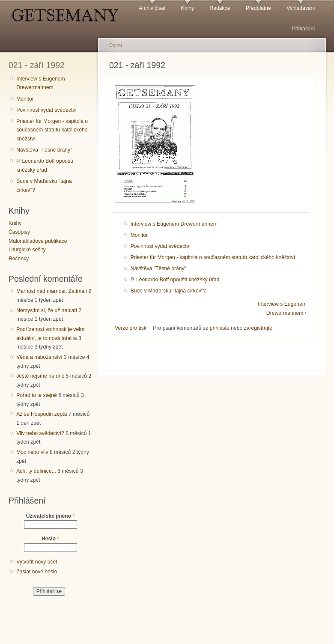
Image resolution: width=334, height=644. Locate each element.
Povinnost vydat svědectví (46, 110)
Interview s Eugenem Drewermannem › (282, 309)
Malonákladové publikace (38, 241)
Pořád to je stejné (37, 395)
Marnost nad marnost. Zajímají (52, 291)
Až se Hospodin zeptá (42, 414)
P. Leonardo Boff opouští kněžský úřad (45, 165)
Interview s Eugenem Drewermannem (41, 83)
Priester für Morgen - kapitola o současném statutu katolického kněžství (52, 130)
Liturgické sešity (27, 250)
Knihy (188, 8)
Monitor (25, 99)
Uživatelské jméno (51, 516)
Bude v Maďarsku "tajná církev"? (44, 186)
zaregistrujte (258, 328)
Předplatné (258, 8)
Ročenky (19, 259)
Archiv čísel (152, 8)
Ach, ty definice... (36, 471)
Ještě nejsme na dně (40, 376)
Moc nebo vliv (32, 452)
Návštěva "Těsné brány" (44, 150)
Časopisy (19, 232)
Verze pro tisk (131, 328)
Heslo (50, 539)
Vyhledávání (301, 8)
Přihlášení (304, 29)
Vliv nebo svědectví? (40, 433)
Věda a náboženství (39, 357)
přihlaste (220, 328)
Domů (116, 45)
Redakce (220, 8)
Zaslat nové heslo (37, 572)
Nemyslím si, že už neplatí (47, 310)
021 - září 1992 (37, 65)
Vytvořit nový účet (37, 562)
